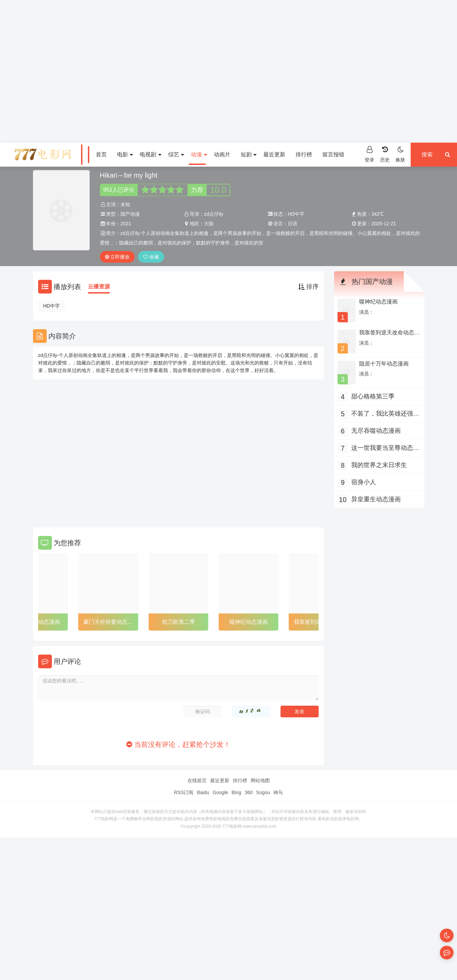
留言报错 (333, 154)
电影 (125, 154)
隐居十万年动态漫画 (384, 364)
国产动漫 (130, 214)
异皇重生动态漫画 (38, 622)
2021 (126, 224)
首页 (101, 154)
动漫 (199, 154)
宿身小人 (364, 482)
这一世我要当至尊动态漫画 (385, 449)
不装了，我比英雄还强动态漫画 (385, 414)
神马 (278, 792)
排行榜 (304, 154)
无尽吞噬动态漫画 (376, 431)
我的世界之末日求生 (379, 465)
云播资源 (99, 286)
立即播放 (117, 257)
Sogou (263, 792)
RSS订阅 (184, 792)
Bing (236, 792)
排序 (309, 287)
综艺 (176, 154)
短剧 (249, 154)
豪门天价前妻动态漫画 (108, 623)
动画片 (222, 154)
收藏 (151, 257)
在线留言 (197, 780)
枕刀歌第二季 (179, 622)
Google (220, 792)
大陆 (209, 224)
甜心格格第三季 (373, 396)
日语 (293, 224)
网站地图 (260, 780)
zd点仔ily (214, 214)
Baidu (203, 792)
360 (248, 792)
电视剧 (150, 154)
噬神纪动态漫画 (249, 622)
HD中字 (52, 306)
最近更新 (274, 154)
